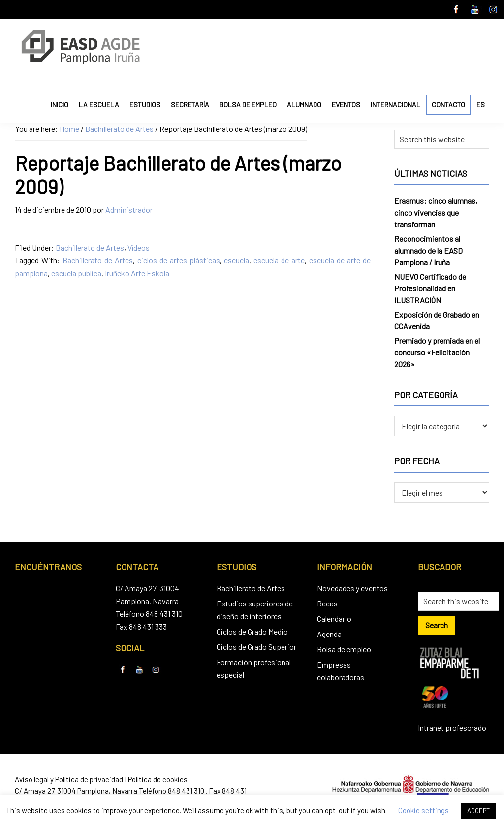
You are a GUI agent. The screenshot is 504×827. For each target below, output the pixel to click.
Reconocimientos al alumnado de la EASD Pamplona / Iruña (428, 250)
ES (481, 105)
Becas (327, 603)
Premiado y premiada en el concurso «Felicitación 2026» (437, 352)
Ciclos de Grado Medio (252, 631)
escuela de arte (279, 260)
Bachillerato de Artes (90, 247)
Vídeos (139, 247)
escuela (236, 260)
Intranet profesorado (452, 727)
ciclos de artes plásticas (179, 260)
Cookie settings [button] (424, 810)
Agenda (329, 634)
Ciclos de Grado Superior (256, 647)
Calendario (334, 619)
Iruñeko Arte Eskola (137, 273)
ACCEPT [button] (478, 811)
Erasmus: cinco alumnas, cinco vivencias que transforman (436, 212)
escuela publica (76, 273)
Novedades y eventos (352, 588)
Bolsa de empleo (344, 649)
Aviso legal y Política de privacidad (69, 779)
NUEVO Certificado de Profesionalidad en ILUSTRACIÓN (430, 288)
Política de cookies (158, 779)
